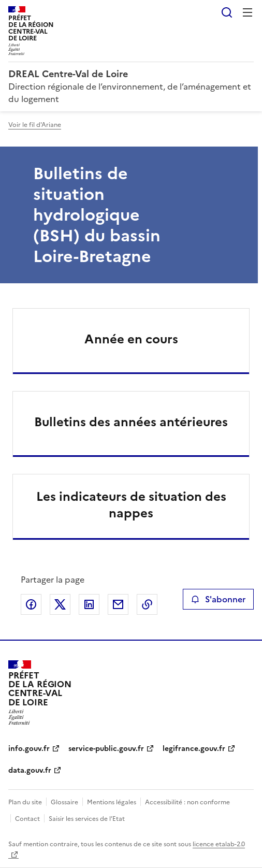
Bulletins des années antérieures (131, 422)
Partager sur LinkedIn (89, 604)
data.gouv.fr (30, 770)
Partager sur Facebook (31, 604)
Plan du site (25, 802)
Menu (248, 12)
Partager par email (118, 604)
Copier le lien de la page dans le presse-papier (147, 604)
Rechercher (227, 12)
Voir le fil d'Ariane (35, 125)
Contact (27, 819)
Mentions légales (112, 802)
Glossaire (64, 802)
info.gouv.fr (29, 749)
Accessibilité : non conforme (187, 802)
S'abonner (218, 599)
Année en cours (131, 339)
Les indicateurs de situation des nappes (131, 505)
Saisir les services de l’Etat (87, 819)
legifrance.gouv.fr (194, 749)
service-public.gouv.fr (106, 749)
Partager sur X (60, 604)
